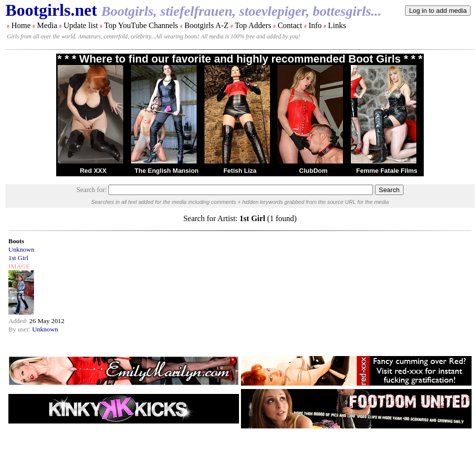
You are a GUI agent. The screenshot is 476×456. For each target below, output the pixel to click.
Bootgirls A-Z (206, 25)
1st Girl (18, 258)
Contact (290, 25)
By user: (20, 329)
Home (21, 25)
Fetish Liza (240, 171)
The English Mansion (167, 171)
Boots (16, 241)
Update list (81, 25)
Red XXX (93, 171)
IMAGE (19, 266)
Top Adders (253, 25)
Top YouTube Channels (141, 25)
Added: (19, 321)
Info (315, 25)
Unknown (21, 249)
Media (47, 25)
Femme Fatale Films (387, 171)
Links (337, 25)
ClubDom (313, 171)
